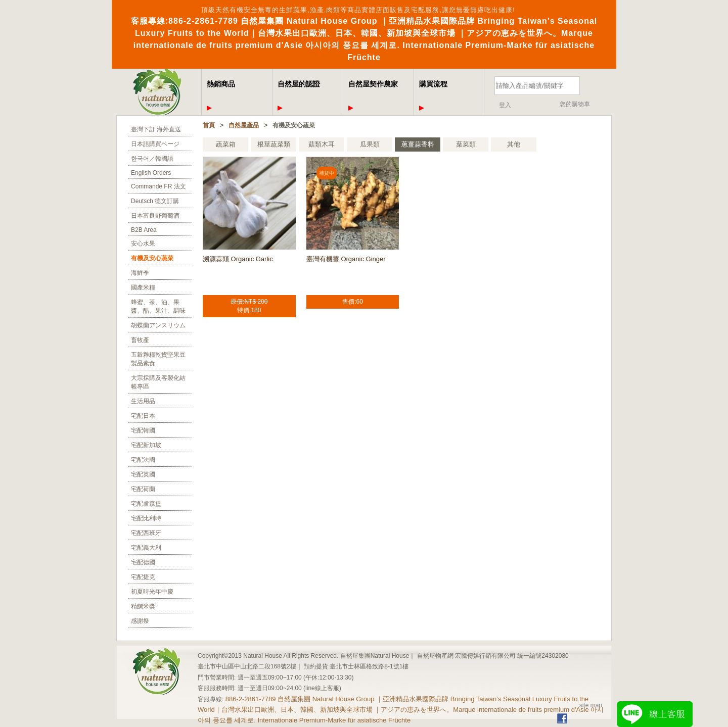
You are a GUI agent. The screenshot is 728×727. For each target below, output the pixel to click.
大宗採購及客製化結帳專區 (158, 382)
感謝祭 (140, 621)
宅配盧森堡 (146, 504)
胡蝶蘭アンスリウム (158, 325)
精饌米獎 (143, 606)
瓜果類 (370, 144)
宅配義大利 (146, 548)
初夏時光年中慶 (152, 592)
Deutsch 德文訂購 (155, 201)
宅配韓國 (143, 430)
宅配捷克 (143, 577)
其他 (514, 144)
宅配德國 (143, 562)
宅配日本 (143, 416)
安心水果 (143, 244)
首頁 (209, 125)
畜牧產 (140, 340)
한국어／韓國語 (152, 159)
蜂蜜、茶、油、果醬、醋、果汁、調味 (158, 306)
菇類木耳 (322, 144)
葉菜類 (466, 144)
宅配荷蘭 (143, 489)
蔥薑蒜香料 (418, 144)
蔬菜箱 (226, 144)
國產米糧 (143, 287)
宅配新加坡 (146, 445)
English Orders (151, 173)
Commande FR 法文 (158, 186)
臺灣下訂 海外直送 (156, 129)
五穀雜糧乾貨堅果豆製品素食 (158, 359)
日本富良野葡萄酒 (155, 216)
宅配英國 (143, 474)
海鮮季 (140, 273)
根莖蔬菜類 (274, 144)
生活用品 (143, 401)
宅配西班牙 (146, 533)
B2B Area (144, 230)
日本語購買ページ (155, 144)
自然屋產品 (244, 125)
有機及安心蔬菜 (152, 258)
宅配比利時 (146, 518)
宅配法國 (143, 460)
